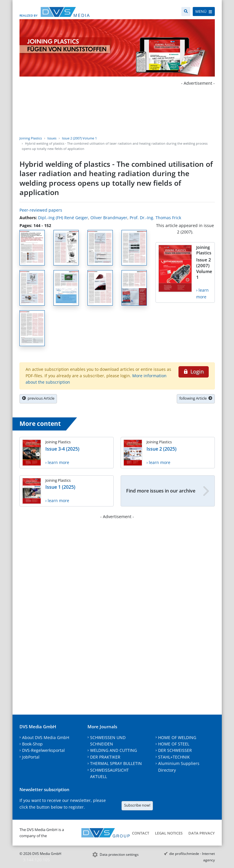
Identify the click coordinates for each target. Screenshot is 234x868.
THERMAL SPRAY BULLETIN (116, 763)
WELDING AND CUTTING (114, 750)
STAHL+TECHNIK (174, 757)
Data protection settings (119, 854)
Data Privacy (202, 833)
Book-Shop (32, 744)
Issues (52, 138)
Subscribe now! (137, 805)
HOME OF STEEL (174, 744)
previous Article (38, 398)
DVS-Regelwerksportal (43, 750)
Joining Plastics (31, 138)
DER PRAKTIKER (105, 757)
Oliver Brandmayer (109, 218)
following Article (196, 398)
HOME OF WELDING (177, 737)
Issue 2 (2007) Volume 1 (79, 138)
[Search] (186, 11)
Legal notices (169, 833)
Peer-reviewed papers (41, 210)
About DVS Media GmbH (46, 737)
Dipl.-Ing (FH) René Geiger (63, 218)
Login (193, 371)
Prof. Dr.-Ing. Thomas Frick (155, 218)
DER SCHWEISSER (175, 750)
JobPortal (31, 757)
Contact (141, 833)
